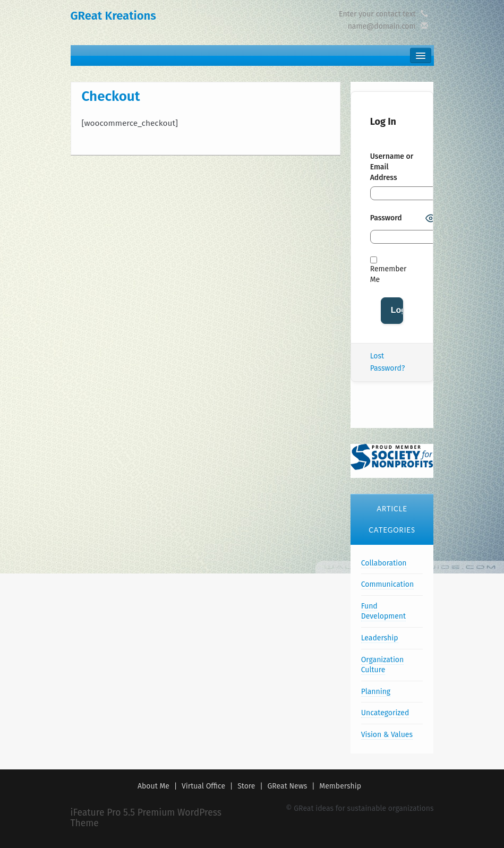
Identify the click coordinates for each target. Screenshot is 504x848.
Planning (376, 692)
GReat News (288, 786)
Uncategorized (385, 713)
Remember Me (388, 270)
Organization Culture (383, 665)
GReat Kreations (113, 16)
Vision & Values (387, 735)
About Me (153, 786)
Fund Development (383, 611)
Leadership (380, 638)
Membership (340, 786)
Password (386, 218)
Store (246, 786)
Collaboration (384, 563)
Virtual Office (203, 786)
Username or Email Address (392, 167)
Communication (388, 584)
